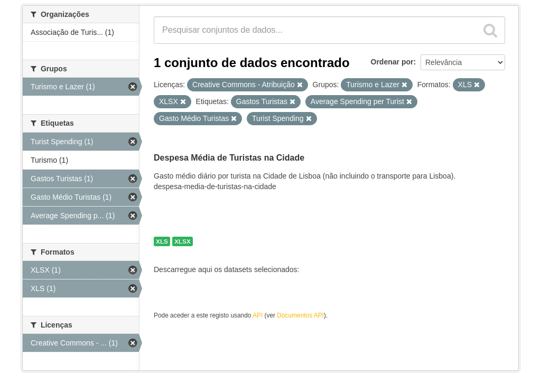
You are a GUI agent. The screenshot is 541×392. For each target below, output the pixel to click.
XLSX (183, 241)
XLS (162, 241)
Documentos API (300, 315)
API (258, 315)
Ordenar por (392, 62)
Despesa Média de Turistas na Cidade (229, 158)
